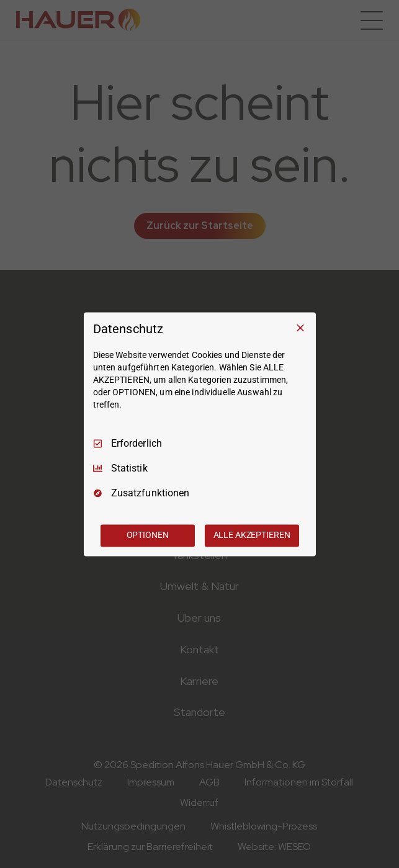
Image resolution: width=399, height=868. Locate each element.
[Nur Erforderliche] (300, 328)
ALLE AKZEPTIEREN (252, 535)
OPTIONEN (148, 535)
